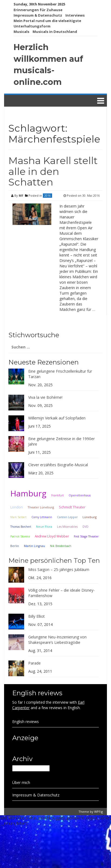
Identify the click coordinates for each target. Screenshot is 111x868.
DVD (85, 527)
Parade (34, 663)
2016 (47, 196)
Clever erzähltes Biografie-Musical (58, 465)
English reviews (26, 722)
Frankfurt (58, 495)
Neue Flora (44, 526)
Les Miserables (67, 527)
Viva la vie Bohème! (45, 397)
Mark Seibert (18, 517)
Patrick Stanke (20, 536)
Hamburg (28, 493)
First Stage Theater (86, 536)
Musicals (21, 32)
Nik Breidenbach (61, 546)
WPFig (99, 812)
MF (21, 195)
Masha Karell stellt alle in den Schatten (53, 171)
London (17, 507)
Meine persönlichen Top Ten (54, 560)
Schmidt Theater (72, 507)
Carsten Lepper (67, 517)
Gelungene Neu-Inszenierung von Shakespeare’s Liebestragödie (57, 640)
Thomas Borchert (21, 527)
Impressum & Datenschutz (38, 15)
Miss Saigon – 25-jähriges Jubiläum (59, 569)
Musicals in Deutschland (55, 32)
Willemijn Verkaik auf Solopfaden (57, 418)
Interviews (75, 15)
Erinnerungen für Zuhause (38, 10)
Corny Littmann (42, 517)
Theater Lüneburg (41, 507)
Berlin (15, 546)
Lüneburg (90, 517)
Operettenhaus (80, 495)
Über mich (21, 782)
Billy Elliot (37, 616)
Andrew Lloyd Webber (52, 536)
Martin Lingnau (34, 546)
